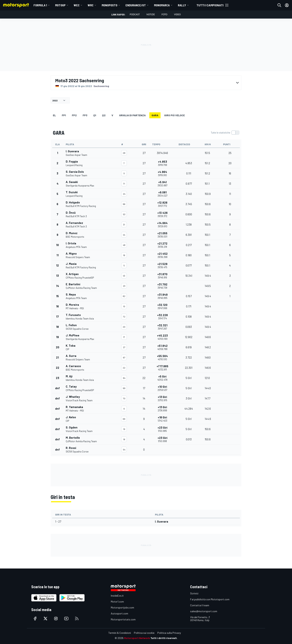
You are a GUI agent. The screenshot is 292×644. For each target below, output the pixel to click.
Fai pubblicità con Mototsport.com (210, 599)
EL (54, 115)
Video (177, 14)
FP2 (74, 115)
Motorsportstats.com (123, 619)
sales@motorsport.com (204, 611)
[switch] (225, 133)
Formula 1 (40, 5)
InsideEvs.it (117, 596)
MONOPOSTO (110, 5)
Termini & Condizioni (120, 633)
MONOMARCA (162, 5)
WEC (77, 5)
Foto (165, 14)
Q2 (104, 115)
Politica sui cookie (144, 633)
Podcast (135, 14)
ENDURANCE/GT (136, 5)
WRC (91, 5)
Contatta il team (200, 605)
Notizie (151, 14)
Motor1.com (117, 602)
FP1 (64, 115)
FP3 (85, 115)
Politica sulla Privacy (169, 633)
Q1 (95, 115)
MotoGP (60, 5)
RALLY (182, 5)
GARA (155, 115)
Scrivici (194, 593)
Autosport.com (119, 613)
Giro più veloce (174, 115)
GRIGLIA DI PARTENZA (132, 115)
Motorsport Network (137, 638)
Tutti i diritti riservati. (164, 638)
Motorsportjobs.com (122, 607)
